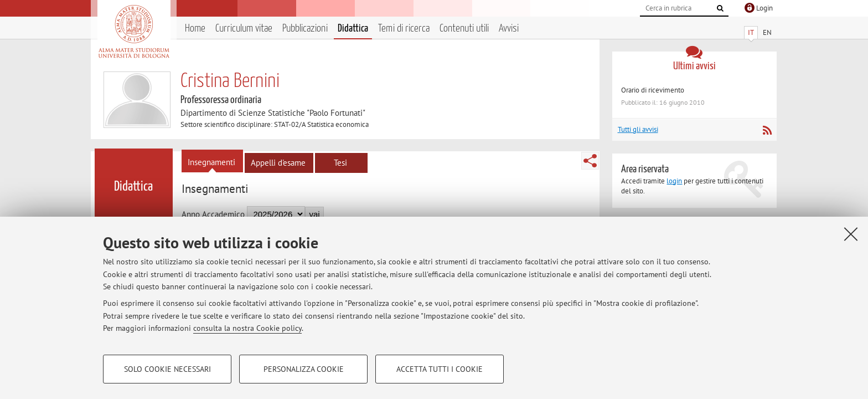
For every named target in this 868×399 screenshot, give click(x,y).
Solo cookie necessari (167, 369)
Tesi (340, 163)
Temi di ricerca (404, 29)
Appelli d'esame (278, 163)
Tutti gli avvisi (638, 129)
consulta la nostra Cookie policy (247, 328)
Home (195, 29)
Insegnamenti (211, 162)
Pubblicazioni (305, 29)
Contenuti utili (464, 29)
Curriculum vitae (244, 29)
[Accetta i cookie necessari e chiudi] (851, 234)
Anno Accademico (213, 214)
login (674, 181)
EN (767, 32)
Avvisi (509, 29)
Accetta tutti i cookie (440, 369)
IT (751, 32)
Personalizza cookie (304, 369)
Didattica (353, 29)
